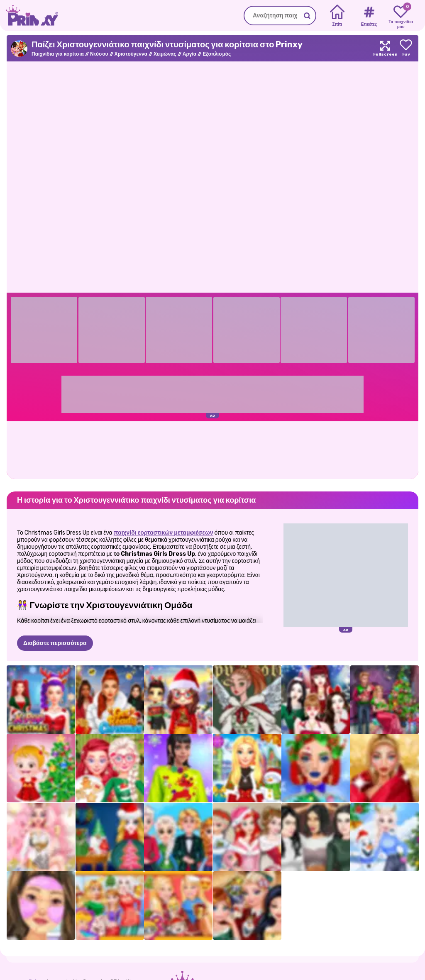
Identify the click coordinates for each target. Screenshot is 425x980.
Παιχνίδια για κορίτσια (58, 54)
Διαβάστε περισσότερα (55, 643)
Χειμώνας (165, 54)
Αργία (189, 54)
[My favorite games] (401, 16)
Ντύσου (99, 54)
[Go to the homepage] (29, 16)
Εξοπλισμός (217, 54)
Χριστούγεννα (131, 54)
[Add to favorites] (406, 48)
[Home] (337, 16)
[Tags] (369, 16)
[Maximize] (385, 48)
